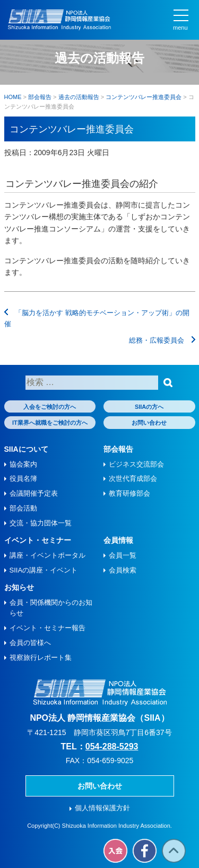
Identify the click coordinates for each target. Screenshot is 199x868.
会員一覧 (123, 555)
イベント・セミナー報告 (47, 628)
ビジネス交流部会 (136, 464)
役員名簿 (23, 478)
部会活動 (23, 508)
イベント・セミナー (38, 540)
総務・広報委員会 (162, 340)
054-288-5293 (112, 746)
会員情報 (118, 540)
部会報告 (118, 449)
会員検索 (123, 570)
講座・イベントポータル (47, 555)
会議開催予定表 (34, 493)
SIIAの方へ (149, 407)
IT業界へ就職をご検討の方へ (50, 423)
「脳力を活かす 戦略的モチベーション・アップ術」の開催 (97, 318)
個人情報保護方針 (102, 808)
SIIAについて (26, 449)
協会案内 (23, 464)
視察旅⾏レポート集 (41, 657)
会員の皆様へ (30, 643)
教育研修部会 (129, 493)
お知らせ (19, 587)
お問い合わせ (149, 423)
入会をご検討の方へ (50, 407)
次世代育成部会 (133, 478)
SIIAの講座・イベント (44, 570)
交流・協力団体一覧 (41, 523)
